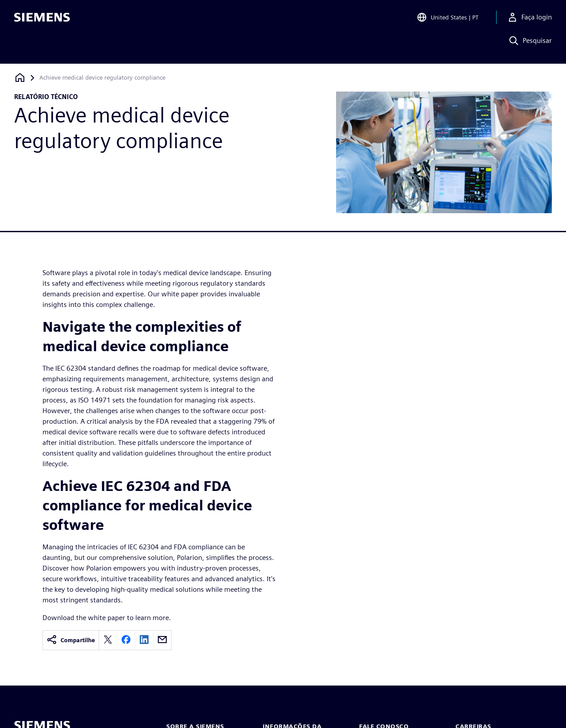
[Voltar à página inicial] (20, 78)
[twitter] (108, 640)
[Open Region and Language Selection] (447, 19)
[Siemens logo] (42, 19)
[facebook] (126, 640)
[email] (162, 640)
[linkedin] (144, 640)
